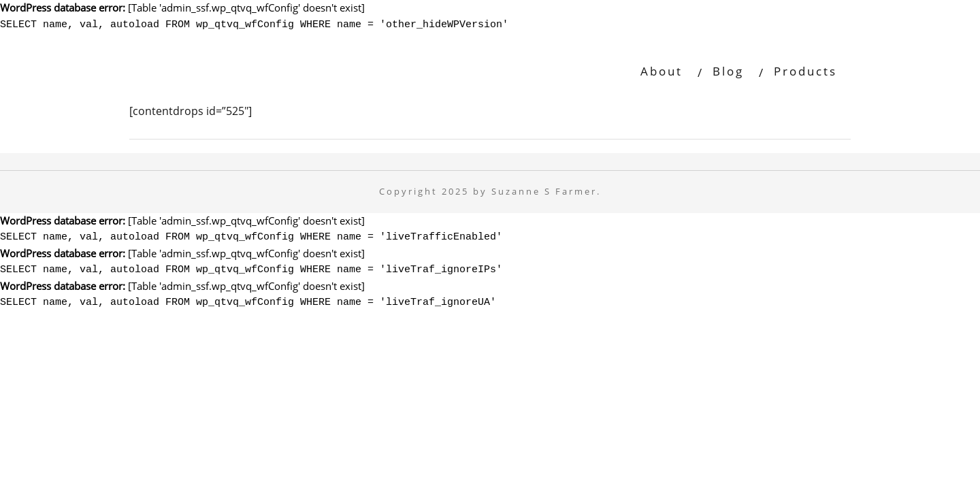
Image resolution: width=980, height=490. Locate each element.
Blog (728, 69)
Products (805, 69)
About (661, 69)
